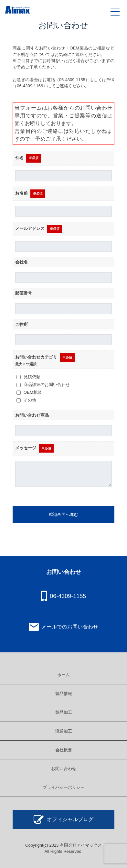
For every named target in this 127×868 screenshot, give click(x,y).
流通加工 (64, 731)
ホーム (63, 675)
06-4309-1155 (64, 596)
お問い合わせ (64, 769)
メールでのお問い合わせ (64, 627)
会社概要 (64, 750)
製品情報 (64, 694)
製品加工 (64, 712)
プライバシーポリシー (64, 787)
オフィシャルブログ (63, 819)
